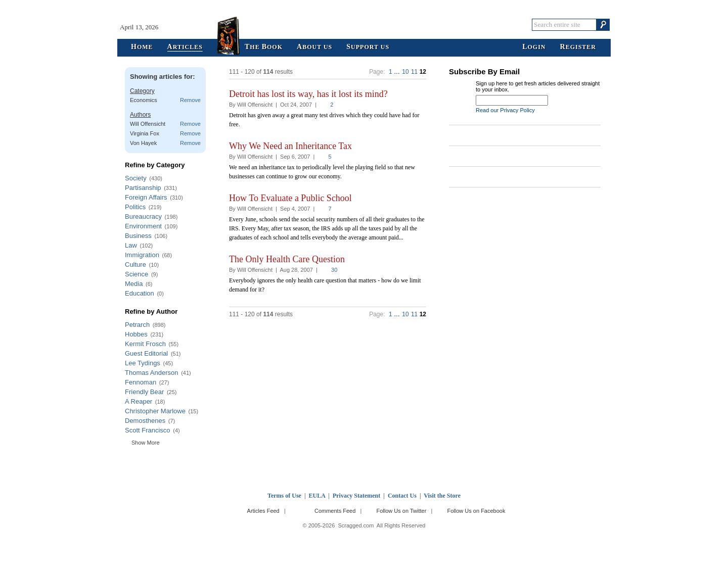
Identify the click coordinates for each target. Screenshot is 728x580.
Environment (143, 226)
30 (334, 270)
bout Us (314, 47)
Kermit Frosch (145, 344)
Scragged (364, 25)
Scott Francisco (148, 430)
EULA (317, 496)
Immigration (142, 255)
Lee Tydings (143, 363)
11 (414, 72)
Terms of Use (284, 496)
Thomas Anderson (152, 373)
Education (140, 293)
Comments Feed (335, 511)
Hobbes (136, 334)
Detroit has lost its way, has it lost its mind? (308, 94)
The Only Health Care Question (287, 259)
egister (578, 47)
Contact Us (402, 496)
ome (142, 47)
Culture (135, 264)
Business (138, 236)
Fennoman (141, 382)
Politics (135, 207)
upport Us (368, 47)
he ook (264, 47)
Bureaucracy (143, 216)
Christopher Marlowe (155, 411)
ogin (534, 47)
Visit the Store (442, 496)
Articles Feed (263, 511)
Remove (190, 100)
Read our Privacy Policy (505, 110)
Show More (146, 443)
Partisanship (143, 188)
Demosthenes (145, 421)
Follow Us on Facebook (476, 511)
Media (134, 284)
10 (405, 72)
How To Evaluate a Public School (290, 198)
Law (131, 245)
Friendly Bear (144, 392)
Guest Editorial (146, 353)
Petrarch (137, 325)
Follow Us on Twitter (401, 511)
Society (136, 178)
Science (136, 274)
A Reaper (139, 401)
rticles (185, 47)
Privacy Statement (356, 496)
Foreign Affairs (146, 197)
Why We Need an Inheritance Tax (290, 146)
